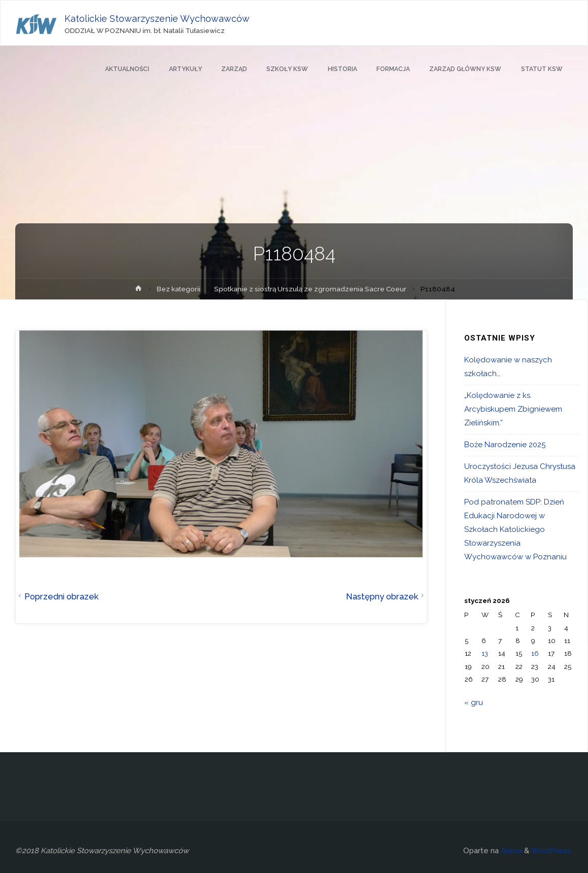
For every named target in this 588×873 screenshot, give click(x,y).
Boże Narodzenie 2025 (505, 445)
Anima (510, 851)
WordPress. (552, 851)
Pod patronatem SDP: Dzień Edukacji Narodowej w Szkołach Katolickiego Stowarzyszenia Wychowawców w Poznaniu (515, 529)
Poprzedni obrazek (57, 596)
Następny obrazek (386, 596)
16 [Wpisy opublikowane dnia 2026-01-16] (535, 653)
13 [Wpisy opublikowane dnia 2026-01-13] (485, 653)
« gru (474, 702)
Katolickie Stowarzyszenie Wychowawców (157, 19)
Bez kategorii (179, 289)
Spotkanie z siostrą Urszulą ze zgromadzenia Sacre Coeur (310, 289)
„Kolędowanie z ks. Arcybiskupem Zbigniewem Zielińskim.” (513, 409)
